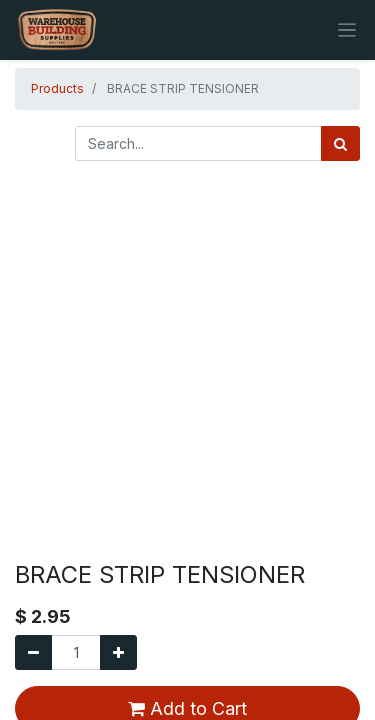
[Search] (340, 143)
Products (57, 88)
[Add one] (118, 652)
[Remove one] (33, 652)
